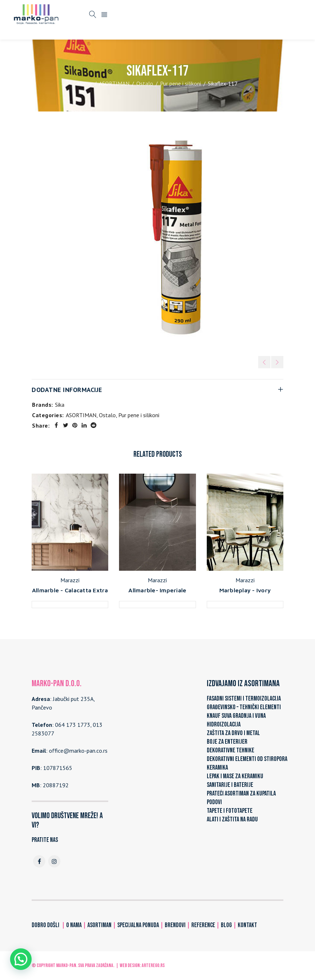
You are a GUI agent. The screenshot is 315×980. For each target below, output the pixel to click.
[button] (21, 959)
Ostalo (145, 83)
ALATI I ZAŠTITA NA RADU (232, 819)
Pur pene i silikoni (181, 83)
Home (85, 83)
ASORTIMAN (114, 83)
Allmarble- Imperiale (157, 590)
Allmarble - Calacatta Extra (70, 590)
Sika (60, 405)
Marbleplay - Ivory (245, 590)
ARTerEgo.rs (153, 965)
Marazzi (70, 580)
